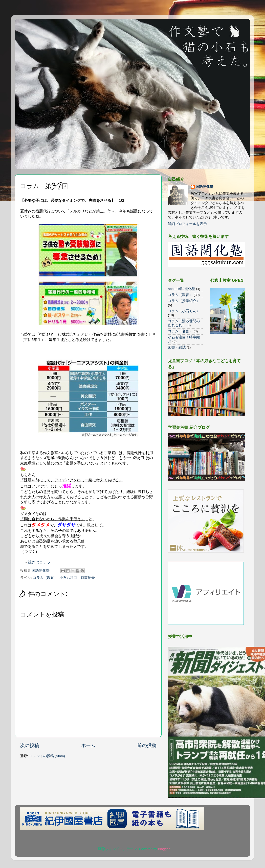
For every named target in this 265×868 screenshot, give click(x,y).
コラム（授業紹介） (184, 301)
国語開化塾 (205, 187)
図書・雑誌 (177, 347)
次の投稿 (30, 745)
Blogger (164, 849)
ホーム (88, 745)
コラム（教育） (45, 578)
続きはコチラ (39, 562)
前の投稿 (147, 745)
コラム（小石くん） (184, 311)
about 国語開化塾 (182, 289)
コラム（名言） (180, 331)
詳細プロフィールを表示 (187, 224)
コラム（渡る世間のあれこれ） (184, 323)
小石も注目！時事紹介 (77, 578)
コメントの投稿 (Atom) (47, 756)
